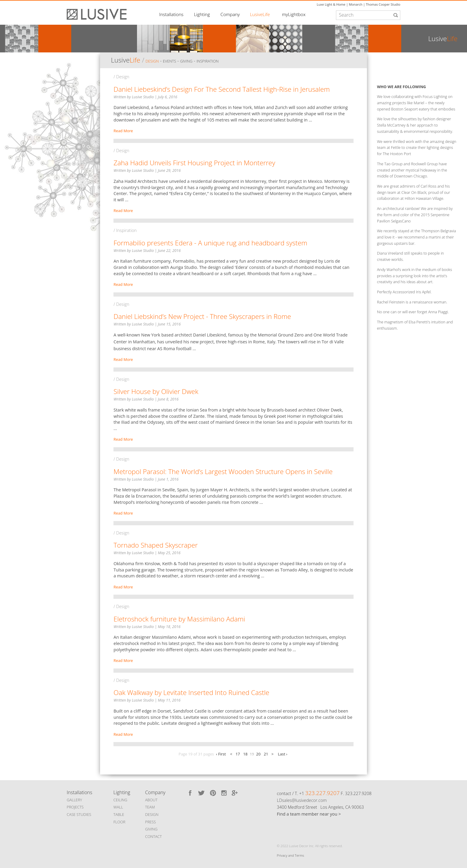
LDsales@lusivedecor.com (302, 800)
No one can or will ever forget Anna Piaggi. (413, 312)
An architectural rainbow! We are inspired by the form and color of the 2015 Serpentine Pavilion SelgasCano (415, 215)
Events (169, 61)
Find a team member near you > (309, 814)
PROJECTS (75, 807)
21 (266, 754)
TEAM (150, 807)
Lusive (125, 60)
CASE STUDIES (79, 814)
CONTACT (153, 836)
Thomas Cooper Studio (383, 4)
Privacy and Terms (291, 855)
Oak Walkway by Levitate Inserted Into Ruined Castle (191, 692)
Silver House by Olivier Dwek (156, 391)
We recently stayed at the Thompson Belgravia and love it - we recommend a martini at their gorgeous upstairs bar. (417, 237)
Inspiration (208, 61)
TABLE (119, 814)
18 (246, 754)
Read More (123, 131)
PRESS (150, 822)
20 (258, 754)
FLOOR (119, 822)
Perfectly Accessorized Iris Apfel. (404, 292)
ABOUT (151, 800)
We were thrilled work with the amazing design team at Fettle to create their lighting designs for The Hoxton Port (417, 148)
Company (230, 14)
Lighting (202, 14)
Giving (186, 61)
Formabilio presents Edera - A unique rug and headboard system (210, 243)
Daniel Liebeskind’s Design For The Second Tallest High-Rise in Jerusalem (222, 89)
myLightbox (294, 14)
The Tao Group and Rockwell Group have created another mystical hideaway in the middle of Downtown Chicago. (412, 170)
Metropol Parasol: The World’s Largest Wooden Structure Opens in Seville (223, 472)
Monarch (355, 4)
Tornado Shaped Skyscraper (155, 545)
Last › (283, 754)
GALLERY (74, 800)
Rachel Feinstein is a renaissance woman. (412, 302)
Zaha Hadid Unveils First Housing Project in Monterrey (194, 163)
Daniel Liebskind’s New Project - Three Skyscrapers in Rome (202, 316)
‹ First (221, 754)
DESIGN (152, 814)
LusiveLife (260, 14)
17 (238, 754)
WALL (118, 807)
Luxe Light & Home (331, 4)
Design (152, 61)
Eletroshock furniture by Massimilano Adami (179, 619)
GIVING (151, 829)
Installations (171, 14)
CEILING (120, 800)
